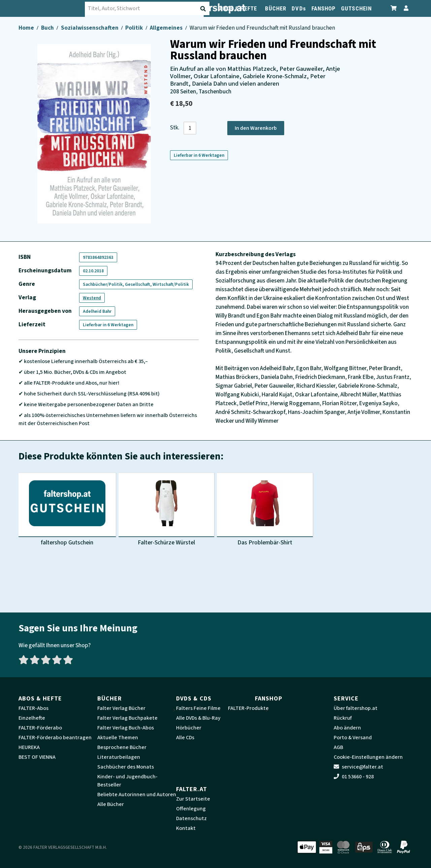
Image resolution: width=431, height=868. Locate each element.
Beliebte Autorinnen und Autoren (137, 795)
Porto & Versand (353, 738)
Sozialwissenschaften (90, 28)
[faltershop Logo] (52, 8)
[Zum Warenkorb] (394, 8)
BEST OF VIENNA (37, 757)
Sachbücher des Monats (126, 767)
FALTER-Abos (34, 708)
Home (27, 28)
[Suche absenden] (205, 9)
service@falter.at (358, 767)
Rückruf (343, 718)
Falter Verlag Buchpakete (127, 718)
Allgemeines (167, 28)
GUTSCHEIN (356, 8)
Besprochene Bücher (122, 747)
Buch (48, 28)
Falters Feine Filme (198, 708)
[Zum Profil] (405, 8)
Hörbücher (189, 728)
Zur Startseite (193, 799)
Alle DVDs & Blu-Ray (198, 718)
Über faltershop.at (356, 708)
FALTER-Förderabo (40, 728)
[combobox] (148, 8)
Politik (135, 28)
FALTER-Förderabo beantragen (55, 738)
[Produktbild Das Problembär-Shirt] (265, 510)
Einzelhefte (32, 718)
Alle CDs (185, 738)
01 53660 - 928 (354, 777)
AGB (338, 747)
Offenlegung (191, 809)
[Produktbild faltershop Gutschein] (67, 510)
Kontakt (186, 828)
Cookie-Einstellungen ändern (368, 757)
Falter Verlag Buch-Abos (126, 728)
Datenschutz (191, 818)
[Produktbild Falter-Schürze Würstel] (167, 510)
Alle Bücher (111, 804)
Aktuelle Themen (118, 738)
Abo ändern (347, 728)
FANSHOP (324, 8)
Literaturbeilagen (119, 757)
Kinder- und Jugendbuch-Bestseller (127, 781)
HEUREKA (29, 747)
